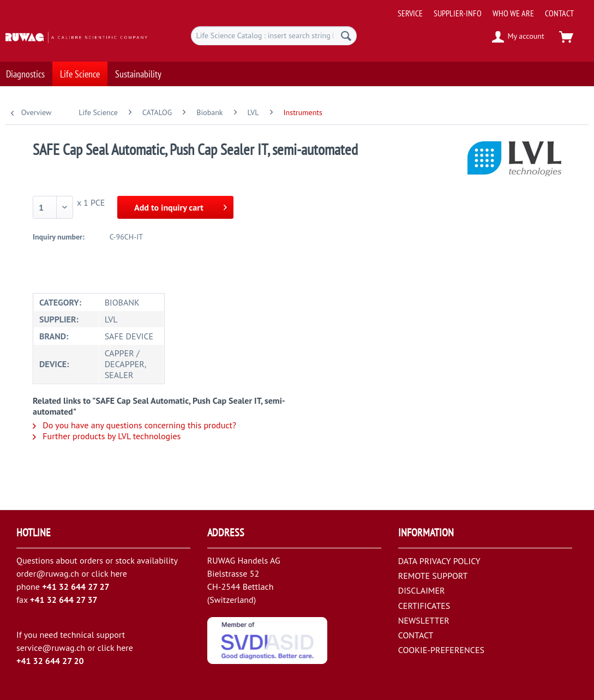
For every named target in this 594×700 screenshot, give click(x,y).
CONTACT (559, 13)
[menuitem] (492, 9)
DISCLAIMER (422, 590)
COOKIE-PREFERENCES (441, 650)
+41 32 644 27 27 (76, 587)
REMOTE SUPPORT (433, 576)
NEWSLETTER (424, 620)
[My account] (518, 37)
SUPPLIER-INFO (458, 13)
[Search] (346, 36)
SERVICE (410, 13)
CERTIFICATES (424, 606)
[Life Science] (80, 68)
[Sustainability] (138, 68)
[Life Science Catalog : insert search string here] (274, 36)
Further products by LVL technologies (107, 436)
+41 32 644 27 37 (64, 600)
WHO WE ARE (513, 13)
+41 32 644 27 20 (50, 661)
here (118, 573)
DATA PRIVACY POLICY (439, 561)
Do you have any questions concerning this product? (134, 425)
